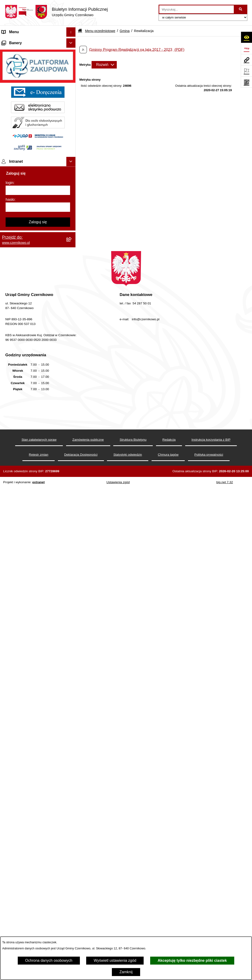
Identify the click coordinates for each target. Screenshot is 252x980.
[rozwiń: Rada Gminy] (72, 168)
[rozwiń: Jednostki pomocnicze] (72, 193)
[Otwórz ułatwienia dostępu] (246, 37)
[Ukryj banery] (71, 641)
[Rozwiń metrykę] (104, 65)
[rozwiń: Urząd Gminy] (72, 180)
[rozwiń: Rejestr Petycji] (72, 347)
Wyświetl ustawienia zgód (115, 960)
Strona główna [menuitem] (14, 41)
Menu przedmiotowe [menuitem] (19, 51)
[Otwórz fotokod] (246, 82)
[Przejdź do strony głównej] (56, 12)
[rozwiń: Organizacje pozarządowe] (72, 205)
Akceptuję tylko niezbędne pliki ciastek (192, 960)
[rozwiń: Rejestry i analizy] (72, 427)
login (10, 781)
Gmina (124, 31)
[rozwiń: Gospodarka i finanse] (72, 310)
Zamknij (126, 972)
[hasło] (38, 806)
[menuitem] (38, 63)
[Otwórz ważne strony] (246, 71)
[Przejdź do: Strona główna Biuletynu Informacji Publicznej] (80, 31)
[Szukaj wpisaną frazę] (241, 9)
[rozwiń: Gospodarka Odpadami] (72, 260)
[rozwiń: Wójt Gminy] (72, 131)
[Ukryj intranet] (71, 760)
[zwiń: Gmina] (72, 63)
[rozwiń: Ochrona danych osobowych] (72, 606)
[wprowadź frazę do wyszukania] (197, 9)
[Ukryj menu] (71, 32)
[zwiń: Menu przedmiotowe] (72, 51)
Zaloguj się (38, 820)
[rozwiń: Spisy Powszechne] (72, 551)
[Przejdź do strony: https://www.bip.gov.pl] (246, 48)
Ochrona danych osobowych (49, 960)
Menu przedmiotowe (100, 31)
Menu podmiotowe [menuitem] (17, 630)
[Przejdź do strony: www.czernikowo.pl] (246, 60)
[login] (38, 789)
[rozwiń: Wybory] (72, 538)
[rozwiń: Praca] (72, 526)
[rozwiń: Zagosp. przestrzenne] (72, 272)
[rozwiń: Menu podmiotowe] (72, 631)
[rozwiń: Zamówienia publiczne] (72, 414)
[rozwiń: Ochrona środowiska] (72, 235)
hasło (10, 798)
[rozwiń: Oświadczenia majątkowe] (72, 297)
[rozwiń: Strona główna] (72, 41)
